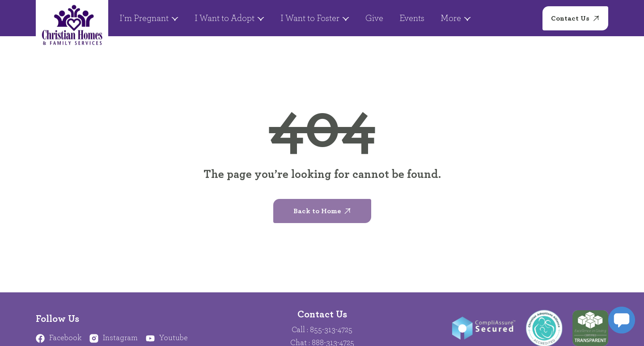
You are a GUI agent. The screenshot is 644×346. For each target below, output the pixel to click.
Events (412, 18)
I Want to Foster (315, 18)
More (456, 18)
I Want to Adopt (229, 18)
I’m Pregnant (149, 18)
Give (374, 18)
